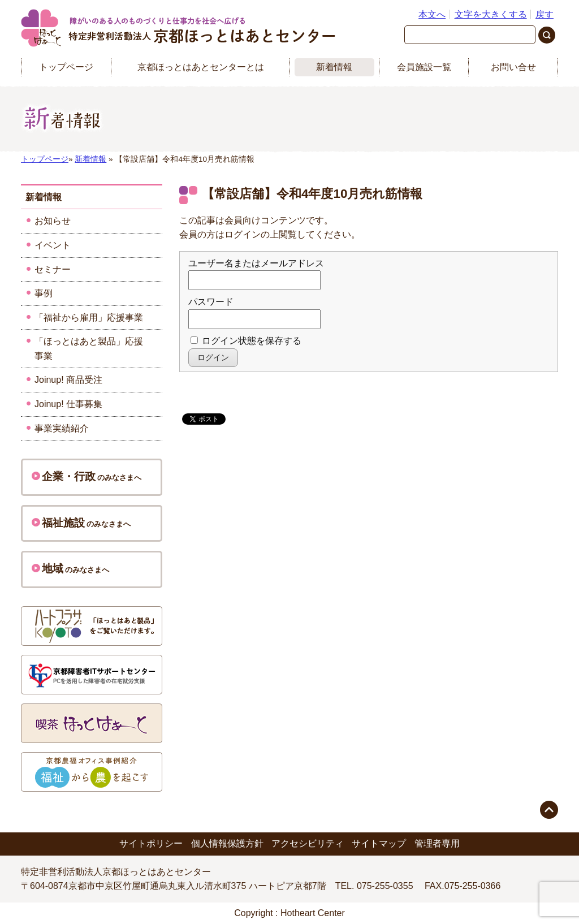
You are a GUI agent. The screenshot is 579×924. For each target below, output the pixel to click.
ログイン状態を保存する (246, 341)
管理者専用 (437, 843)
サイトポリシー (151, 843)
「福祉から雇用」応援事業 (89, 318)
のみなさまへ (87, 476)
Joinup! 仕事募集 (68, 404)
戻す (545, 14)
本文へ (432, 14)
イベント (53, 245)
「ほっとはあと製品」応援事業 (89, 349)
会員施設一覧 (424, 67)
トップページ (66, 67)
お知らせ (53, 221)
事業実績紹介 (62, 428)
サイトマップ (379, 843)
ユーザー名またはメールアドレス (256, 263)
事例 (44, 293)
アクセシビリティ (308, 843)
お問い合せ (513, 67)
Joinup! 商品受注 (68, 380)
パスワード (211, 302)
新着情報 (334, 67)
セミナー (53, 269)
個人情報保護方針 (227, 843)
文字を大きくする (491, 14)
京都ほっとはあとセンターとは (201, 67)
